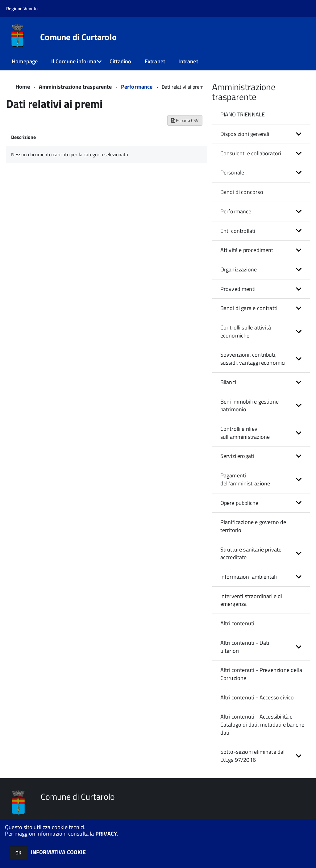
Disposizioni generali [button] (245, 134)
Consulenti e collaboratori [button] (251, 153)
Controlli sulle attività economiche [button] (246, 331)
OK (18, 853)
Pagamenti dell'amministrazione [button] (245, 479)
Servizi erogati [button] (237, 456)
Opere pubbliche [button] (239, 503)
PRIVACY (106, 834)
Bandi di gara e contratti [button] (249, 308)
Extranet (155, 61)
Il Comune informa (74, 61)
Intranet (188, 61)
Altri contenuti (237, 623)
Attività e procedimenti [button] (247, 250)
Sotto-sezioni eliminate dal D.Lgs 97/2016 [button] (253, 756)
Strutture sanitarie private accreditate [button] (251, 554)
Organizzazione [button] (239, 269)
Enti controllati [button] (238, 231)
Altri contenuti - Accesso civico (257, 697)
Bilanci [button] (228, 382)
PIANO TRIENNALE (243, 114)
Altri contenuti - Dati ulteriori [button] (245, 647)
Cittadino (121, 61)
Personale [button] (232, 172)
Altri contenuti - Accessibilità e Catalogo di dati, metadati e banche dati (262, 724)
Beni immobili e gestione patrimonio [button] (249, 406)
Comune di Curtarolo (78, 37)
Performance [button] (236, 211)
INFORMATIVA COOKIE (58, 852)
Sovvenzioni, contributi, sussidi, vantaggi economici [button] (253, 359)
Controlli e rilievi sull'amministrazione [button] (245, 433)
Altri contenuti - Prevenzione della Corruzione (261, 674)
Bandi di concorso (242, 192)
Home (23, 87)
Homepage (25, 61)
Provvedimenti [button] (238, 289)
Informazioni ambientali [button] (249, 577)
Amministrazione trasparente (75, 87)
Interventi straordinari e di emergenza (251, 600)
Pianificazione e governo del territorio (254, 526)
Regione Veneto (22, 8)
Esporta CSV (185, 120)
